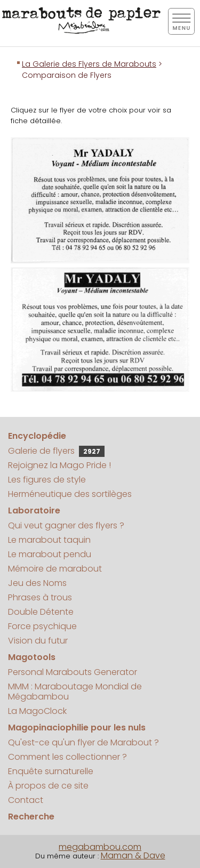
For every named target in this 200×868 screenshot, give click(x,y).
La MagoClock (37, 711)
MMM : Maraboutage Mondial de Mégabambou (75, 692)
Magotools (32, 657)
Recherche (31, 817)
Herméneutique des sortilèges (70, 494)
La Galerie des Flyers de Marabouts (89, 64)
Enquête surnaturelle (51, 771)
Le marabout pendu (50, 554)
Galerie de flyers (56, 451)
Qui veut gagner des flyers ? (66, 525)
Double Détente (41, 612)
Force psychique (42, 626)
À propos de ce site (48, 786)
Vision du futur (38, 641)
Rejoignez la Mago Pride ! (59, 465)
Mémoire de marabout (55, 569)
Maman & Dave (133, 855)
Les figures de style (47, 480)
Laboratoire (34, 511)
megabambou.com (100, 847)
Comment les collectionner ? (67, 757)
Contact (26, 800)
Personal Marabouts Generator (73, 672)
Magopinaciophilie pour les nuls (77, 728)
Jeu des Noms (37, 583)
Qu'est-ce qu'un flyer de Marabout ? (83, 742)
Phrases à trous (40, 597)
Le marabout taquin (49, 540)
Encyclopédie (37, 436)
